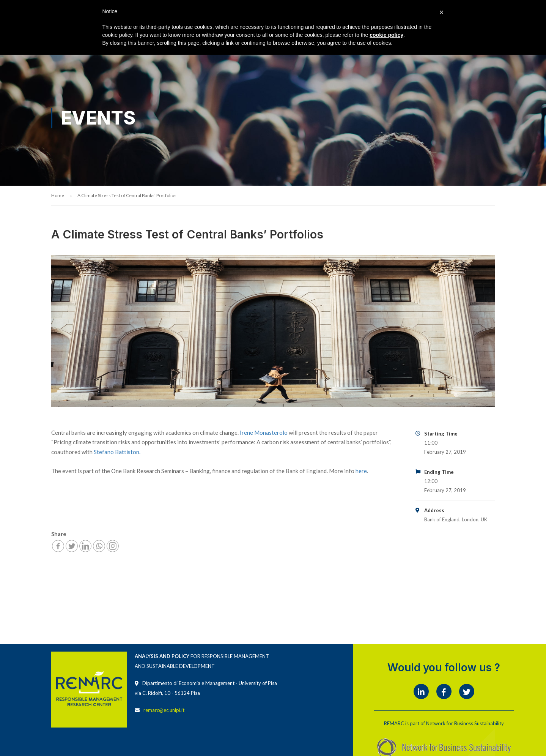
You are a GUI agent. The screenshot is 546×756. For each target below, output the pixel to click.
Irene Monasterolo (264, 433)
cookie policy (386, 35)
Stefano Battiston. (117, 452)
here (361, 471)
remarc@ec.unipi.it (164, 710)
